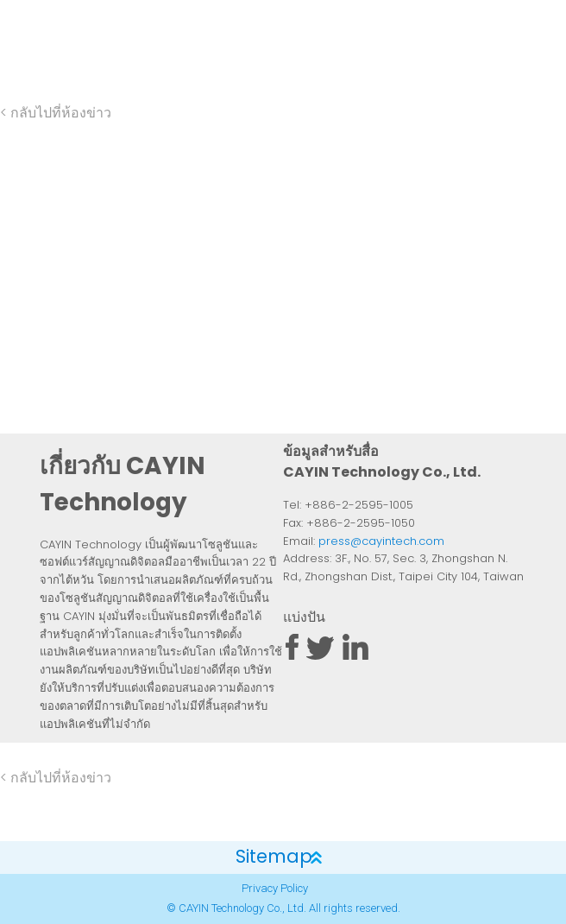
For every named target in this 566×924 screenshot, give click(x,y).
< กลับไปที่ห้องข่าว (56, 114)
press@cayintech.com (381, 542)
